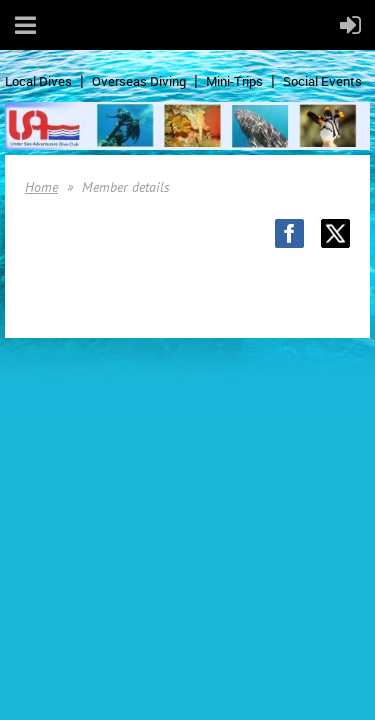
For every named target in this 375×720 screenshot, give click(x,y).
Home (41, 187)
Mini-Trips (234, 81)
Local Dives (38, 81)
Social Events (322, 81)
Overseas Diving (139, 81)
